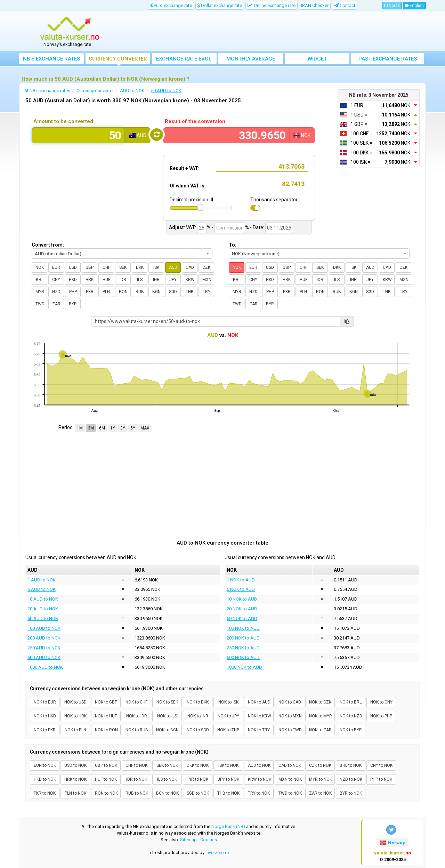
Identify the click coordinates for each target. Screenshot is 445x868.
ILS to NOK (167, 779)
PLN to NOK (75, 793)
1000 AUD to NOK (45, 667)
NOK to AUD (259, 702)
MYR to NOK (321, 779)
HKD (73, 280)
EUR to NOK (45, 765)
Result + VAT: (185, 168)
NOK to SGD (198, 730)
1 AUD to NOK (42, 580)
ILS (140, 280)
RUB (140, 292)
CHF (106, 267)
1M (80, 428)
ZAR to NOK (320, 793)
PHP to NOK (381, 779)
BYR (73, 304)
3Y (123, 428)
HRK (90, 280)
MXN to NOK (290, 779)
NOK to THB (228, 730)
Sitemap (188, 840)
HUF (106, 280)
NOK (40, 267)
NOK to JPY (228, 716)
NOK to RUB (137, 730)
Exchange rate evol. (184, 59)
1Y (113, 428)
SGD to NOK (198, 793)
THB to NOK (228, 793)
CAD (190, 267)
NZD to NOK (351, 779)
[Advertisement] (274, 31)
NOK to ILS (167, 716)
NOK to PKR (45, 730)
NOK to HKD (45, 716)
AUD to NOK (259, 765)
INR (156, 280)
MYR (40, 292)
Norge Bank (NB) (228, 826)
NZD (56, 292)
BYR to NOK (351, 793)
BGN (156, 292)
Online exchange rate (272, 5)
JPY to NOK (228, 779)
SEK (123, 267)
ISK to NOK (228, 765)
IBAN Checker (315, 5)
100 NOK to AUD (243, 628)
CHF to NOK (136, 765)
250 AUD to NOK (44, 648)
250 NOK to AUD (243, 648)
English (414, 6)
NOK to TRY (259, 730)
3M (91, 428)
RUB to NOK (137, 793)
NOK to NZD (351, 716)
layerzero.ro (217, 853)
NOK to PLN (75, 730)
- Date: (257, 227)
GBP (90, 267)
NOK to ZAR (320, 730)
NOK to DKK (198, 702)
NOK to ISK (228, 702)
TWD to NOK (290, 793)
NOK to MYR (321, 716)
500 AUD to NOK (44, 657)
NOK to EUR (45, 702)
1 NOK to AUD (241, 580)
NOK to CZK (320, 702)
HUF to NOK (106, 779)
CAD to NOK (290, 765)
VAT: (191, 227)
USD (73, 267)
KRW (190, 280)
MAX (145, 428)
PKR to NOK (45, 793)
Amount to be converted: (64, 121)
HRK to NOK (75, 779)
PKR (90, 292)
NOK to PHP (381, 716)
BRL (40, 280)
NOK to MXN (290, 716)
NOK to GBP (106, 702)
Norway (393, 843)
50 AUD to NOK (43, 618)
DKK (140, 267)
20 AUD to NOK (43, 609)
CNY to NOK (381, 765)
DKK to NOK (198, 765)
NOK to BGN (167, 730)
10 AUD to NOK (43, 599)
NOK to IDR (137, 716)
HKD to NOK (45, 779)
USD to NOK (75, 765)
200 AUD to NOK (44, 638)
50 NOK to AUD (242, 618)
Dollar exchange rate (220, 5)
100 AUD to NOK (44, 628)
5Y (133, 428)
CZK (206, 267)
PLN (106, 292)
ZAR (56, 304)
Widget (317, 59)
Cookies (209, 840)
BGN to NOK (167, 793)
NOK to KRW (260, 716)
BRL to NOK (351, 765)
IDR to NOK (137, 779)
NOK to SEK (167, 702)
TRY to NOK (259, 793)
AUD (173, 267)
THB (190, 292)
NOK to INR (198, 716)
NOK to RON (106, 730)
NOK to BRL (351, 702)
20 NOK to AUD (242, 609)
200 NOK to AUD (243, 638)
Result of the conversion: (196, 121)
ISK (156, 267)
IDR (123, 280)
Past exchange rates (388, 59)
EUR (56, 267)
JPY (173, 280)
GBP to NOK (106, 765)
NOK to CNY (381, 702)
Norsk (392, 6)
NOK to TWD (290, 730)
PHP (73, 292)
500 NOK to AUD (243, 657)
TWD (40, 304)
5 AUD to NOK (42, 589)
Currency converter (118, 59)
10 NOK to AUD (242, 599)
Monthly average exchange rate (251, 60)
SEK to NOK (167, 765)
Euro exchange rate (171, 5)
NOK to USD (75, 702)
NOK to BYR (351, 730)
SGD (173, 292)
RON (123, 292)
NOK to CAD (290, 702)
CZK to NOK (320, 765)
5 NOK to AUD (241, 589)
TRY (207, 292)
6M (102, 428)
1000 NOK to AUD (244, 667)
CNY (56, 280)
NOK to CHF (136, 702)
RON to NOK (106, 793)
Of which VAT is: (188, 186)
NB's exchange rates (51, 59)
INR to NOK (198, 779)
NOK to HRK (75, 716)
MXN (207, 280)
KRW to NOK (260, 779)
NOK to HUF (106, 716)
